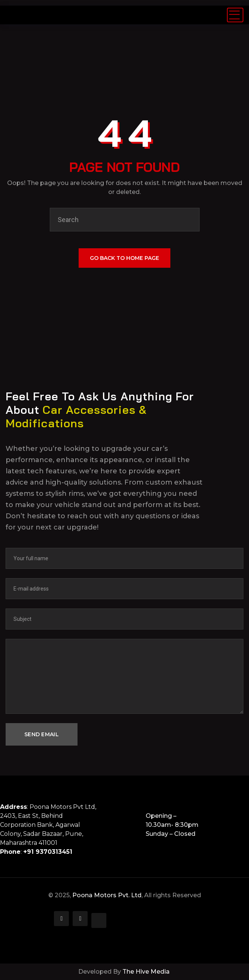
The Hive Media (147, 972)
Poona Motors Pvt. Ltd (107, 895)
